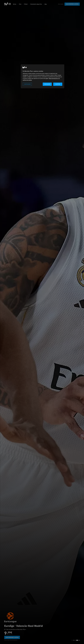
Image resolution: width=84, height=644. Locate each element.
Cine (20, 4)
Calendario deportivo (36, 4)
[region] (43, 76)
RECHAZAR (47, 84)
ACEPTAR (58, 84)
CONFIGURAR (27, 84)
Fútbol (26, 4)
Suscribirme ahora (72, 4)
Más (46, 4)
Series (15, 4)
